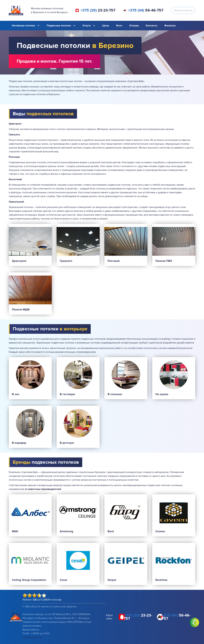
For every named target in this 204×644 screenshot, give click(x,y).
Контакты (152, 26)
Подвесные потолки (59, 26)
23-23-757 (98, 10)
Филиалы (170, 26)
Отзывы (134, 26)
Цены (106, 26)
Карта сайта (109, 617)
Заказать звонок (183, 10)
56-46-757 (146, 10)
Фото (119, 26)
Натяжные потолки (23, 26)
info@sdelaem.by (32, 637)
